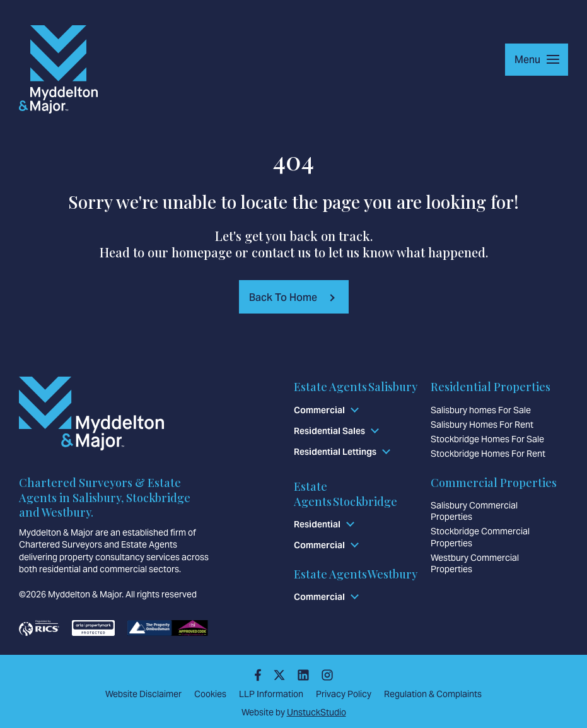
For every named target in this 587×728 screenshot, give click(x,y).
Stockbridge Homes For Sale (487, 439)
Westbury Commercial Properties (475, 563)
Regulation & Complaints (433, 694)
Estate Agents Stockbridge (346, 494)
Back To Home (283, 297)
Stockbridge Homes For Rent (488, 454)
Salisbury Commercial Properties (474, 511)
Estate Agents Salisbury (356, 387)
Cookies (210, 694)
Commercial (319, 410)
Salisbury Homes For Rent (482, 425)
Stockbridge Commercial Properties (480, 537)
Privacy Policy (344, 694)
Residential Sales (329, 431)
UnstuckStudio (317, 712)
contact (273, 252)
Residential (317, 524)
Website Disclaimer (143, 694)
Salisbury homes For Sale (481, 410)
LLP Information (271, 694)
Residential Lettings (335, 452)
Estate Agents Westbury (356, 573)
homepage (202, 252)
